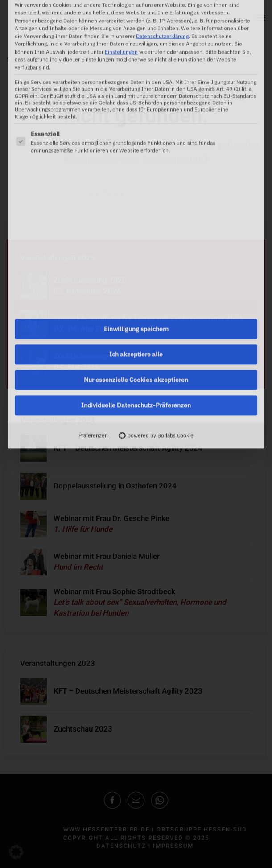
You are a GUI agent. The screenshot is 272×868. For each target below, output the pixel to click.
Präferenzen (93, 323)
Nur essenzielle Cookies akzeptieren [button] (136, 268)
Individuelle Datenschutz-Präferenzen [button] (136, 293)
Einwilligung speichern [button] (136, 217)
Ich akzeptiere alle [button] (136, 242)
